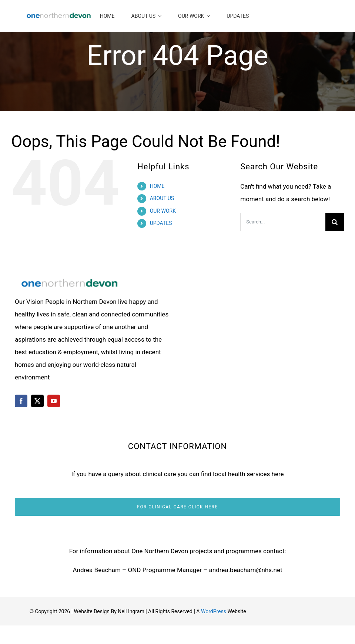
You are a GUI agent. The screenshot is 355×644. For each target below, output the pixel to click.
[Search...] (283, 222)
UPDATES (161, 223)
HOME (157, 186)
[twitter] (37, 401)
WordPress (214, 611)
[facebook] (21, 401)
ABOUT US (162, 198)
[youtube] (54, 401)
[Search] (335, 222)
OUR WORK (163, 211)
